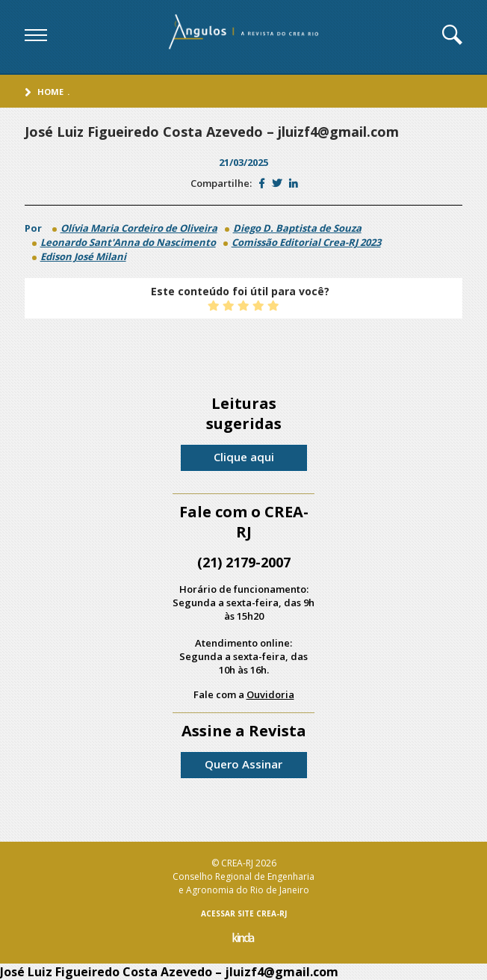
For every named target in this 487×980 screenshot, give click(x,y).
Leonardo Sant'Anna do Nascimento (128, 242)
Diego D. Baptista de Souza (297, 228)
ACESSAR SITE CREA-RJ (244, 913)
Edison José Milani (83, 256)
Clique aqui (244, 457)
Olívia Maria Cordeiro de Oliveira (139, 228)
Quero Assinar (243, 764)
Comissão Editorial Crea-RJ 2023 (306, 242)
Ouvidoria (270, 694)
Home (50, 92)
